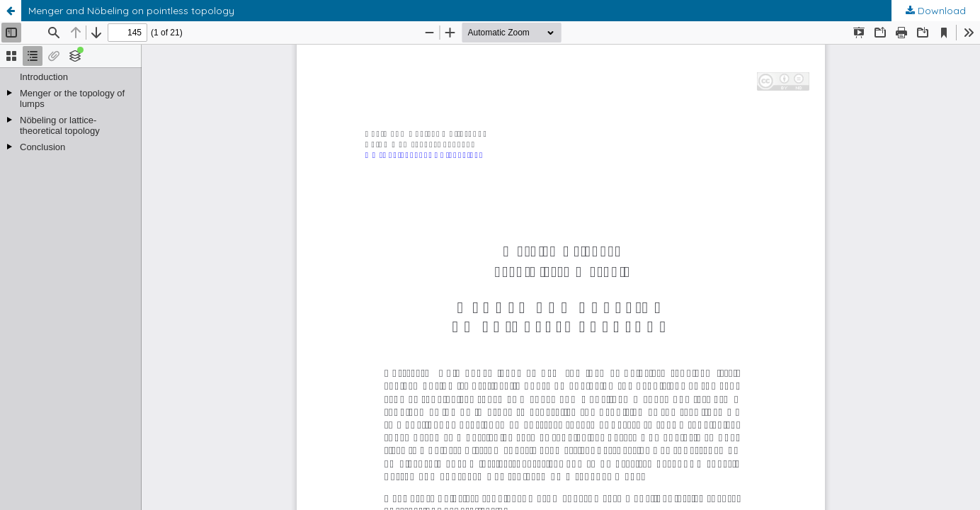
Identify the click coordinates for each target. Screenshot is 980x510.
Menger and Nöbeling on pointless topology (131, 11)
